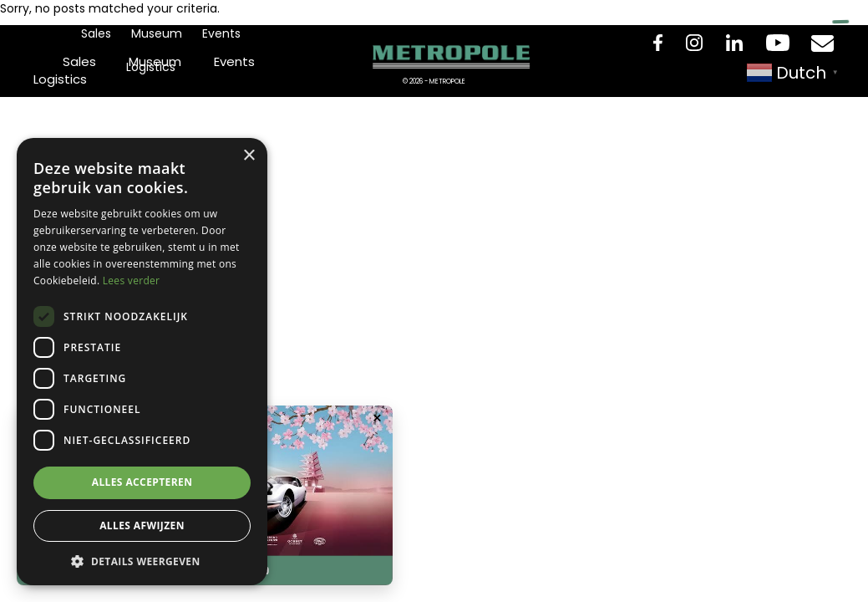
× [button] (249, 156)
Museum (157, 33)
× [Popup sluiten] (377, 418)
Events (221, 33)
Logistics (151, 67)
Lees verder (132, 281)
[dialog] (142, 362)
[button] (142, 561)
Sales (96, 33)
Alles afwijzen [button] (142, 525)
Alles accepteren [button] (142, 482)
